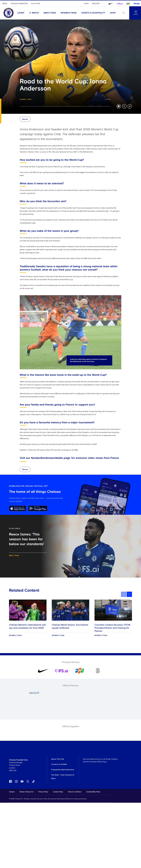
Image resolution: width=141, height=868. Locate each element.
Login (86, 4)
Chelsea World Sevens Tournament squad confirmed (70, 626)
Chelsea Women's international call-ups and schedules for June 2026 (28, 626)
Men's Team (50, 13)
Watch (34, 13)
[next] (129, 594)
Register (96, 4)
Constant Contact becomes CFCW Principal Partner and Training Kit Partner (112, 628)
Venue (5, 4)
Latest (21, 13)
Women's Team (69, 13)
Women (25, 119)
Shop (113, 13)
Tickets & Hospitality (93, 13)
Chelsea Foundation (19, 4)
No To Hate (36, 4)
